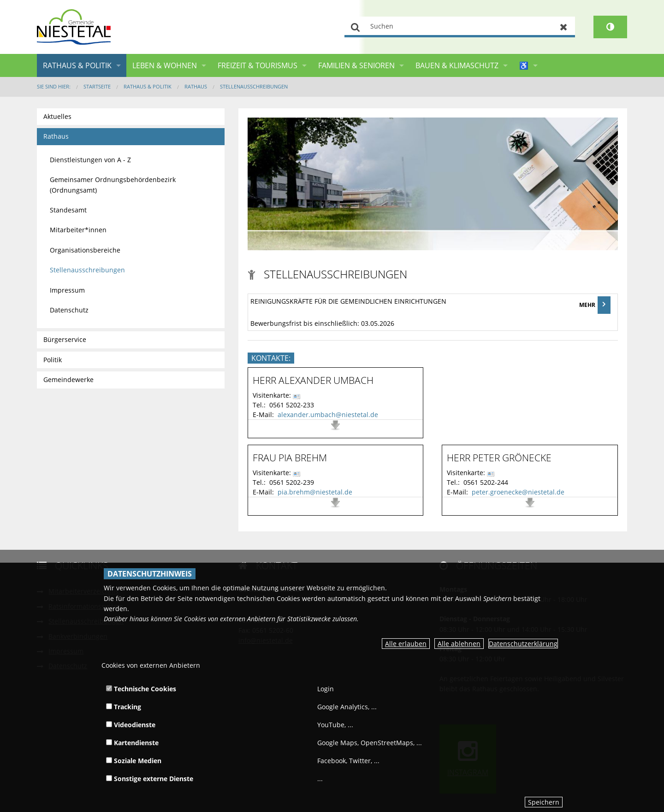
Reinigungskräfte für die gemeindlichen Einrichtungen (348, 301)
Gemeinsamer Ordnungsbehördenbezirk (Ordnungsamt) (113, 185)
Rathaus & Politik (77, 65)
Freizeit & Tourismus (258, 65)
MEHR (595, 305)
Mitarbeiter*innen (78, 230)
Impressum (67, 290)
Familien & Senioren (356, 65)
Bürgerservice (65, 339)
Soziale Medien (134, 761)
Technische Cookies (141, 689)
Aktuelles (57, 116)
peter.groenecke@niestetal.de (518, 492)
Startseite (97, 86)
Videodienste (131, 725)
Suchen (356, 27)
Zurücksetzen (564, 27)
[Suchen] (460, 27)
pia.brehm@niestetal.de (315, 492)
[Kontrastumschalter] (610, 27)
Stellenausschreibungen (254, 86)
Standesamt (68, 210)
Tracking (124, 707)
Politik (53, 360)
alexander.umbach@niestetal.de (328, 415)
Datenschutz (69, 310)
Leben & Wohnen (165, 65)
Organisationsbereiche (85, 250)
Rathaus (196, 86)
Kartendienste (132, 743)
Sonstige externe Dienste (150, 779)
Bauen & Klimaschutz (457, 65)
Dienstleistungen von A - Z (90, 160)
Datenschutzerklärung (523, 644)
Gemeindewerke (68, 380)
